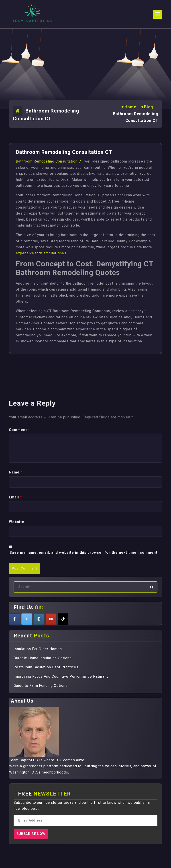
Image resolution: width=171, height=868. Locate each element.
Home (130, 107)
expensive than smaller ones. (42, 253)
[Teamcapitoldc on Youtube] (51, 619)
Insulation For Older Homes (38, 649)
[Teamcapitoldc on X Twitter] (27, 619)
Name (16, 566)
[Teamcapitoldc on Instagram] (39, 619)
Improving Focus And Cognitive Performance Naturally (61, 676)
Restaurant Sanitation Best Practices (46, 667)
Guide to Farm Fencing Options (41, 686)
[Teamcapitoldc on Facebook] (14, 619)
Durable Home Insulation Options (43, 658)
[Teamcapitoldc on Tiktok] (63, 619)
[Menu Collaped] (158, 14)
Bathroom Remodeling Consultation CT (50, 161)
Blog (149, 107)
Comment (19, 523)
